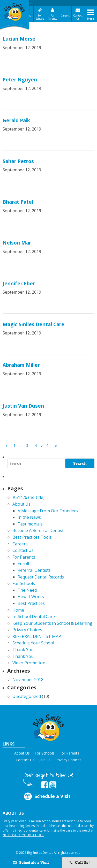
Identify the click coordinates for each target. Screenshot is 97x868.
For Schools (40, 17)
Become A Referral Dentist (38, 530)
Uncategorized (27, 696)
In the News (29, 517)
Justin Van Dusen (23, 406)
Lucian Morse (19, 39)
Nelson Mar (17, 243)
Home (18, 610)
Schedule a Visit (47, 797)
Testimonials (30, 524)
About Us (21, 504)
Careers (65, 16)
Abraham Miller (21, 365)
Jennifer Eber (19, 284)
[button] (49, 727)
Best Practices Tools (32, 537)
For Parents (52, 17)
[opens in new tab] (44, 785)
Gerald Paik (16, 120)
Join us (45, 760)
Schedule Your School (33, 643)
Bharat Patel (18, 202)
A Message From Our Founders (48, 511)
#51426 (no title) (28, 497)
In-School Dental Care (34, 616)
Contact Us (78, 17)
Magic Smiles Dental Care (33, 324)
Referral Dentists (34, 570)
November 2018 (28, 680)
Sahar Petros (18, 161)
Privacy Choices (27, 630)
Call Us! (80, 863)
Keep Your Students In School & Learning (52, 623)
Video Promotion (29, 663)
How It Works (31, 597)
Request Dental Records (41, 577)
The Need (27, 590)
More (91, 19)
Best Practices (31, 603)
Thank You (23, 650)
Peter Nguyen (20, 80)
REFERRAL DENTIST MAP (37, 636)
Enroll (23, 564)
